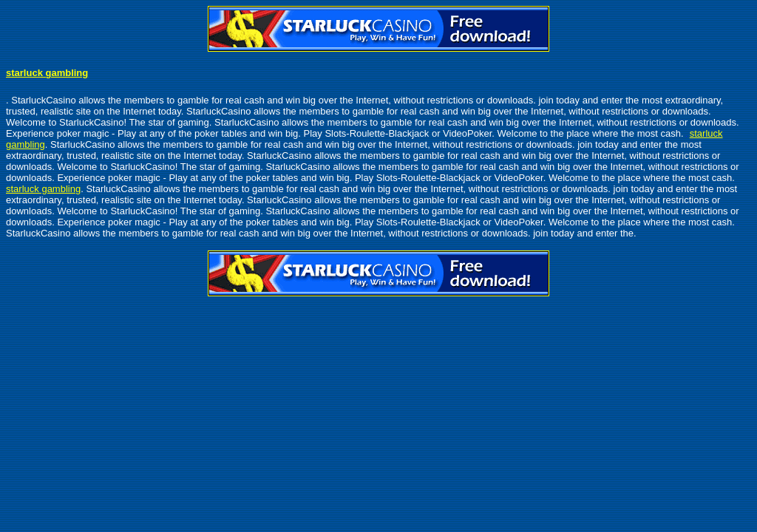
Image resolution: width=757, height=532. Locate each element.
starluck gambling (47, 73)
